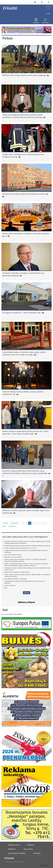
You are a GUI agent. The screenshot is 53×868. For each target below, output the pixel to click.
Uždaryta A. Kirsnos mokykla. (12, 557)
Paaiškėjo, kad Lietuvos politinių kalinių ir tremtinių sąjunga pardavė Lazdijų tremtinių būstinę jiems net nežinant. (26, 542)
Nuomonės (45, 23)
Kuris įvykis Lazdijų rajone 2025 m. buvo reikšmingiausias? (25, 537)
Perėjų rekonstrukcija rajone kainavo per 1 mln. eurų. (20, 548)
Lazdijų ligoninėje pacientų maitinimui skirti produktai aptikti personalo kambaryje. (25, 551)
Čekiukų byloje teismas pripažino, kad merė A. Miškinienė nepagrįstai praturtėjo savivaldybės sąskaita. (24, 560)
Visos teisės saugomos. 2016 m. (15, 862)
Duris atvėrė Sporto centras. (12, 555)
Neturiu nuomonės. (9, 585)
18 (33, 434)
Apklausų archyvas (26, 602)
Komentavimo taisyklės (17, 853)
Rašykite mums (14, 845)
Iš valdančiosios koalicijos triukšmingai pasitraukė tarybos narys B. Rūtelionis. (24, 582)
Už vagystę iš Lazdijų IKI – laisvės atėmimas (20, 313)
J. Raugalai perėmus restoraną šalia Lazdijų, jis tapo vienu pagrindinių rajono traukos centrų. (26, 569)
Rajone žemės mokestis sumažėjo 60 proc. (16, 572)
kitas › (4, 526)
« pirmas (5, 523)
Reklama (31, 845)
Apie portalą (28, 849)
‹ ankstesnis (14, 523)
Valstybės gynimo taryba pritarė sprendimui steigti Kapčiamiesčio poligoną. (26, 546)
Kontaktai (37, 853)
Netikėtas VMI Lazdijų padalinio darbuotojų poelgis (23, 75)
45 (40, 313)
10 (32, 355)
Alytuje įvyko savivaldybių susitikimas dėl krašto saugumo (26, 234)
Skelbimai (36, 23)
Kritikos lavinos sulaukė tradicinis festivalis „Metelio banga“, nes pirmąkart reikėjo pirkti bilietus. (26, 576)
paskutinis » (12, 526)
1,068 (5, 236)
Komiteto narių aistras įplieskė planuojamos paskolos (24, 194)
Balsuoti (27, 593)
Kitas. (5, 588)
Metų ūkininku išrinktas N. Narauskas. (15, 579)
